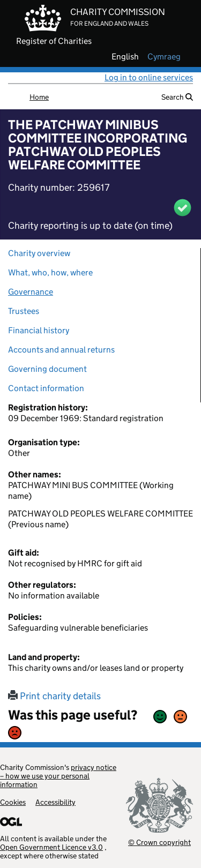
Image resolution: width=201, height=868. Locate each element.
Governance (31, 292)
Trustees (24, 311)
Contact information (46, 388)
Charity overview (39, 253)
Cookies (13, 802)
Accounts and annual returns (61, 350)
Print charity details (54, 696)
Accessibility (55, 802)
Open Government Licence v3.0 (51, 847)
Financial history (39, 330)
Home (39, 97)
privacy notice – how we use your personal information (58, 776)
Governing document (47, 369)
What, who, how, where (50, 272)
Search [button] (177, 97)
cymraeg (164, 57)
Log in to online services (149, 77)
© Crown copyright (159, 842)
